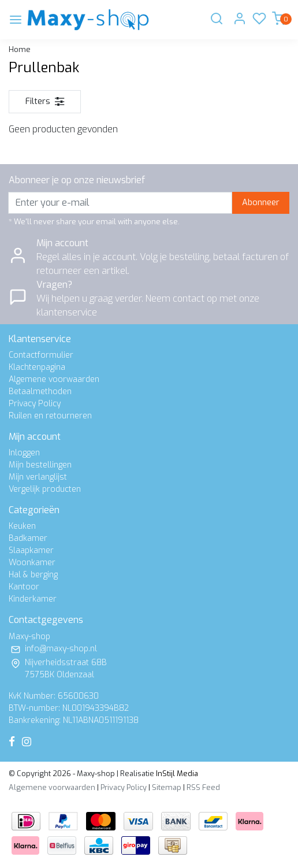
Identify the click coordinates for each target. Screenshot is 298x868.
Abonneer (261, 203)
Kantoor (24, 587)
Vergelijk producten (45, 489)
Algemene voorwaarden (54, 379)
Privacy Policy (35, 404)
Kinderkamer (33, 599)
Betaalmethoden (40, 392)
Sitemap (167, 787)
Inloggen (24, 453)
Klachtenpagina (37, 367)
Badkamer (28, 538)
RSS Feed (203, 787)
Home (20, 49)
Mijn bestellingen (40, 465)
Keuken (22, 526)
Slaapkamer (31, 550)
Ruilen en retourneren (50, 416)
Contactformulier (41, 355)
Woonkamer (32, 563)
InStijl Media (176, 774)
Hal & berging (33, 575)
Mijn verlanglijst (38, 477)
